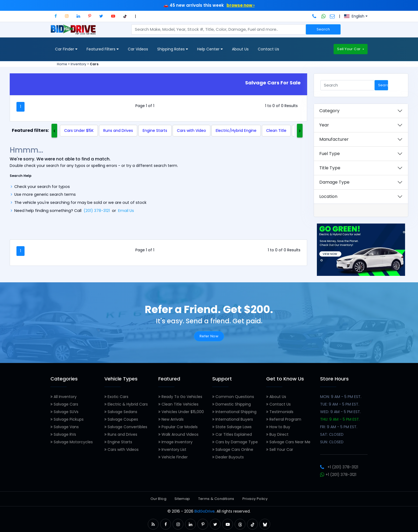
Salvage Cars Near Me (288, 442)
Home (62, 64)
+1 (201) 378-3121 (339, 467)
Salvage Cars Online (233, 449)
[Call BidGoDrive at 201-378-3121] (315, 16)
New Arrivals (171, 419)
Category (329, 111)
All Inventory (64, 397)
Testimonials (280, 412)
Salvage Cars (64, 404)
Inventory (78, 64)
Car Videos (138, 49)
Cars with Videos (121, 449)
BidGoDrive (205, 511)
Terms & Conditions (216, 499)
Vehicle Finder (173, 457)
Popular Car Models (178, 427)
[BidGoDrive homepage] (74, 32)
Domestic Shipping (232, 404)
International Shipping (234, 412)
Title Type (330, 168)
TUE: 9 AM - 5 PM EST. (340, 404)
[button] (56, 16)
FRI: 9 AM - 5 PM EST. (339, 427)
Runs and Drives (118, 131)
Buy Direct (277, 434)
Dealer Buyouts (228, 457)
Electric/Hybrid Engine (236, 131)
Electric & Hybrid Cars (126, 404)
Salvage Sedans (121, 412)
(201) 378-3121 (97, 211)
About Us (240, 49)
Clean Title (276, 131)
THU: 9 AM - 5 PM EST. (340, 419)
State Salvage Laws (232, 427)
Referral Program (284, 419)
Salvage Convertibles (126, 427)
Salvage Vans (65, 427)
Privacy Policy (255, 499)
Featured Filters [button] (103, 49)
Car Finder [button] (66, 49)
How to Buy (278, 427)
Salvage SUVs (64, 412)
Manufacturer (334, 139)
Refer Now (209, 336)
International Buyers (233, 419)
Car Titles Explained (232, 434)
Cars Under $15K (79, 131)
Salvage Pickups (67, 419)
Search (323, 29)
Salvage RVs (63, 434)
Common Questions (233, 397)
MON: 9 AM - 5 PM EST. (341, 397)
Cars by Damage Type (235, 442)
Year (324, 125)
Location (328, 196)
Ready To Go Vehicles (180, 397)
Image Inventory (175, 442)
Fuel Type (330, 154)
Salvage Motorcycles (72, 442)
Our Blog (158, 499)
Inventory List (172, 449)
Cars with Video (191, 131)
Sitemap (182, 499)
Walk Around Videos (178, 434)
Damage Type (334, 182)
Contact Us (268, 49)
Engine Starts (155, 131)
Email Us (126, 211)
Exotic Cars (116, 397)
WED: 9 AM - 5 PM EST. (340, 412)
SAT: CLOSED (332, 434)
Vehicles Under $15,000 (181, 412)
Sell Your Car (349, 49)
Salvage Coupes (121, 419)
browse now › (241, 5)
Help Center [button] (210, 49)
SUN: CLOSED (332, 442)
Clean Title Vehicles (178, 404)
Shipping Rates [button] (173, 49)
